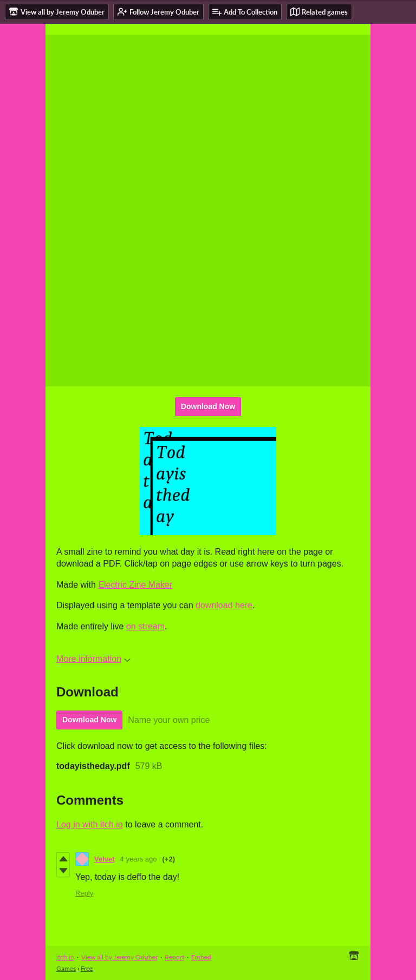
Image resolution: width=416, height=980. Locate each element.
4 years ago (139, 859)
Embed (201, 957)
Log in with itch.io (90, 824)
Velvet (105, 859)
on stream (145, 626)
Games (66, 968)
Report (174, 957)
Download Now (208, 406)
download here (224, 605)
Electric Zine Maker (135, 585)
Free (87, 968)
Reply (84, 893)
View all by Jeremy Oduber (119, 957)
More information (93, 659)
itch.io (65, 957)
